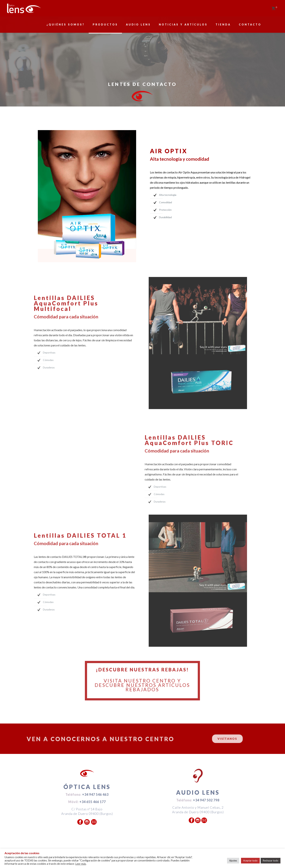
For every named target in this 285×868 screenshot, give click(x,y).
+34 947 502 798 (206, 800)
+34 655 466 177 (93, 802)
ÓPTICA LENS (87, 787)
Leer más (81, 864)
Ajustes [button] (233, 861)
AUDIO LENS (198, 792)
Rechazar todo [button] (271, 861)
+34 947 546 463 (95, 794)
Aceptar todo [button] (250, 861)
